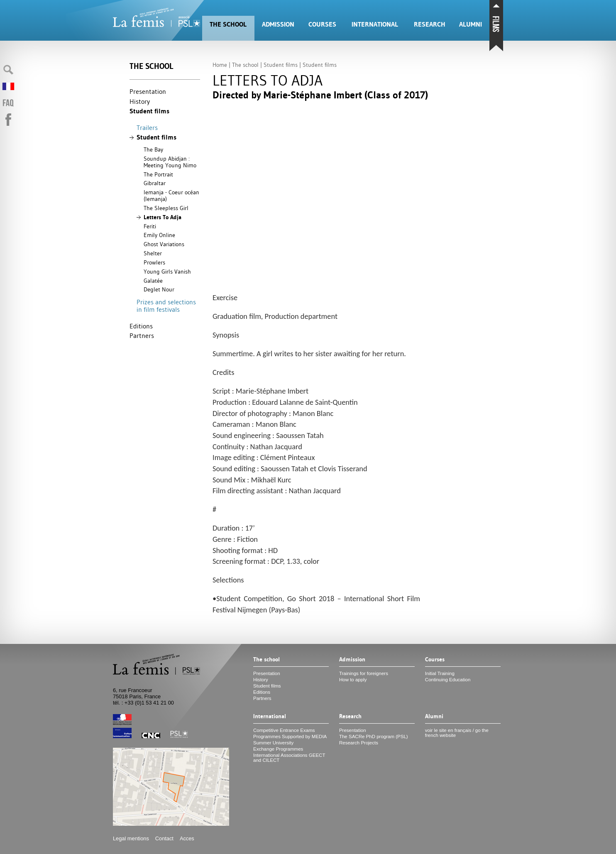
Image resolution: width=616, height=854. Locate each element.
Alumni (471, 24)
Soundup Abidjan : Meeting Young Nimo (170, 162)
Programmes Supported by (290, 737)
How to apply (353, 680)
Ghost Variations (164, 244)
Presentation (148, 91)
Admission (278, 24)
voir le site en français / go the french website (457, 733)
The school (228, 24)
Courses (322, 24)
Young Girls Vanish (167, 272)
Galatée (153, 281)
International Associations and (289, 758)
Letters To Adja (163, 217)
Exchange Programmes (278, 749)
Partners (142, 335)
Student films (149, 111)
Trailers (147, 127)
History (140, 101)
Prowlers (154, 262)
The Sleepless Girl (166, 208)
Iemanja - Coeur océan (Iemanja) (171, 196)
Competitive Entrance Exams (284, 730)
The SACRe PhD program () (374, 737)
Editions (141, 326)
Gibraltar (155, 183)
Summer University (273, 743)
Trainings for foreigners (364, 673)
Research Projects (359, 743)
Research (430, 24)
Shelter (153, 253)
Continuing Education (448, 680)
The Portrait (158, 174)
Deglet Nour (159, 289)
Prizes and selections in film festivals (166, 306)
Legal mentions (131, 838)
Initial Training (440, 673)
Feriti (150, 226)
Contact (164, 838)
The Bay (153, 149)
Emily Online (159, 235)
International (375, 24)
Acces (187, 838)
